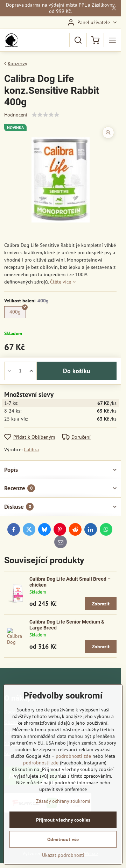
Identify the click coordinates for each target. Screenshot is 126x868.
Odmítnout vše (63, 839)
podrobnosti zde (73, 756)
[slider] (45, 115)
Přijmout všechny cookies (63, 820)
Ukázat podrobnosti (63, 855)
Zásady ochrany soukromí (63, 801)
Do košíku (77, 371)
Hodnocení (16, 115)
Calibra (31, 450)
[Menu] (112, 40)
